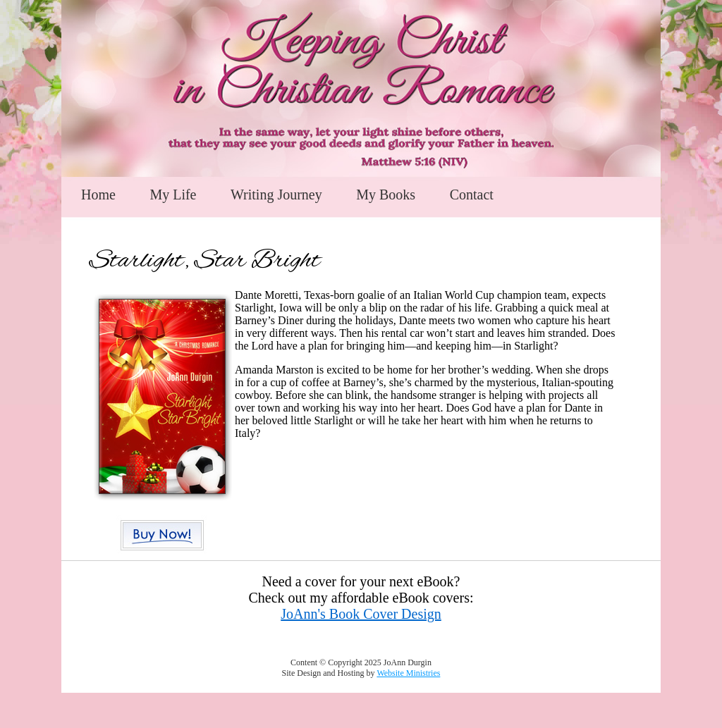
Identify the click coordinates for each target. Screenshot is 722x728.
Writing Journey (276, 195)
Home (98, 195)
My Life (173, 195)
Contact (472, 195)
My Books (386, 195)
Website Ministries (408, 673)
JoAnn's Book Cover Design (361, 614)
